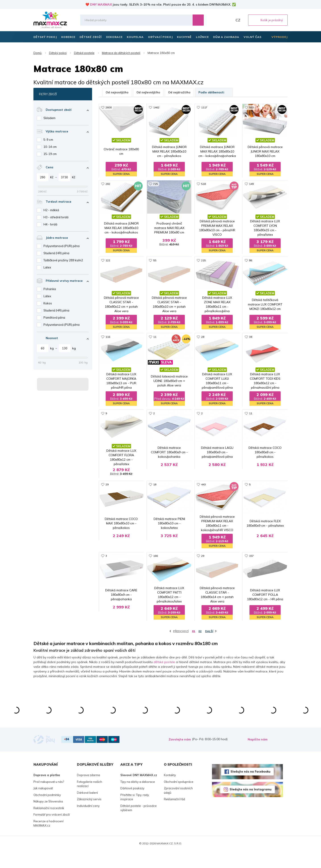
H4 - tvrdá (50, 224)
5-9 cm (48, 140)
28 (203, 337)
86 (251, 261)
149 (251, 184)
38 (251, 337)
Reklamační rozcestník (49, 825)
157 (251, 568)
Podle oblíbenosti (214, 92)
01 (193, 648)
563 (251, 107)
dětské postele (164, 679)
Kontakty (170, 792)
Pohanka (50, 289)
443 (203, 491)
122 (108, 261)
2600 (109, 107)
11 (155, 337)
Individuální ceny (88, 823)
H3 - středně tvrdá (56, 217)
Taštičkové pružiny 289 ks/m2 (63, 260)
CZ (238, 20)
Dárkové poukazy (132, 805)
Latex (47, 267)
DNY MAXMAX (101, 4)
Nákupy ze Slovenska (48, 819)
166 (155, 568)
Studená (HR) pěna (56, 253)
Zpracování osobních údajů (178, 808)
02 (200, 648)
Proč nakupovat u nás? (49, 799)
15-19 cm (50, 154)
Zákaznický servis (89, 816)
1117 (204, 107)
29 (107, 491)
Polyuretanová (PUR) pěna (62, 246)
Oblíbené (219, 20)
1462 (156, 107)
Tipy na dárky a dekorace (138, 799)
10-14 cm (50, 147)
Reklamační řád (174, 816)
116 (108, 337)
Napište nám (258, 757)
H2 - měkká (51, 210)
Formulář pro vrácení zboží (52, 832)
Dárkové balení (87, 810)
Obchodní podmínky (47, 812)
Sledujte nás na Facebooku (250, 789)
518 (203, 184)
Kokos (48, 303)
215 (203, 261)
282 (108, 184)
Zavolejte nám (180, 757)
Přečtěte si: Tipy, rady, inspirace (135, 814)
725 (155, 184)
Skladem (49, 118)
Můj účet (228, 20)
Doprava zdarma (88, 792)
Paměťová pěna (54, 318)
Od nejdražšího (179, 92)
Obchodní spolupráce (179, 799)
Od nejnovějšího (117, 92)
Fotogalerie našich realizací (90, 801)
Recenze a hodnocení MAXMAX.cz (48, 840)
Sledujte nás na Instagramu (251, 806)
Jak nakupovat (43, 805)
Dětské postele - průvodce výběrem (139, 825)
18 (155, 491)
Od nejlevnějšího (148, 92)
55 (155, 261)
